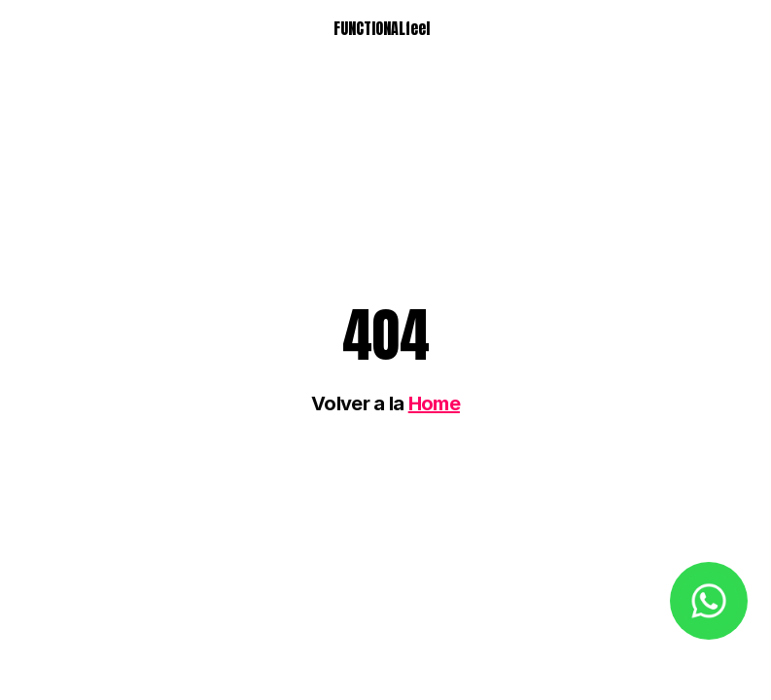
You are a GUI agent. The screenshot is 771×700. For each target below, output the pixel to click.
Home (434, 403)
